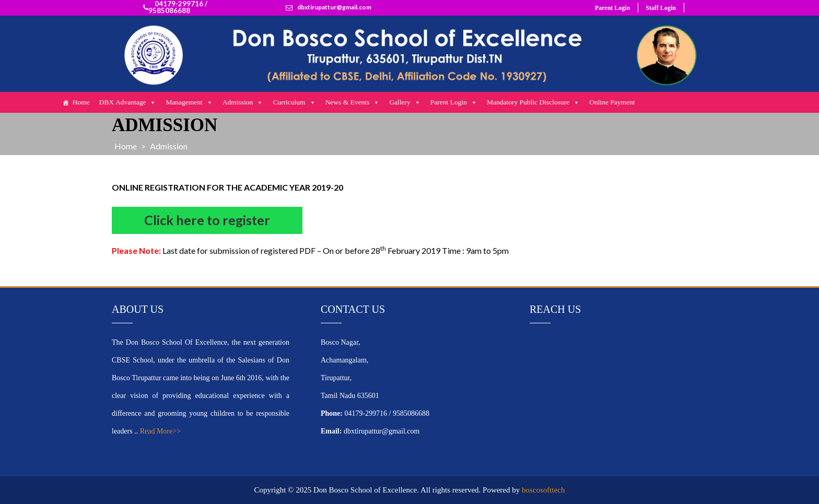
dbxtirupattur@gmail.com (334, 7)
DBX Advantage (128, 102)
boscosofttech (543, 490)
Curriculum (294, 102)
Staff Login (661, 8)
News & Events (353, 102)
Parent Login (612, 8)
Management (189, 102)
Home (81, 102)
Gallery (405, 102)
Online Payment (612, 102)
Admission (243, 102)
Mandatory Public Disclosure (533, 102)
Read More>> (160, 431)
